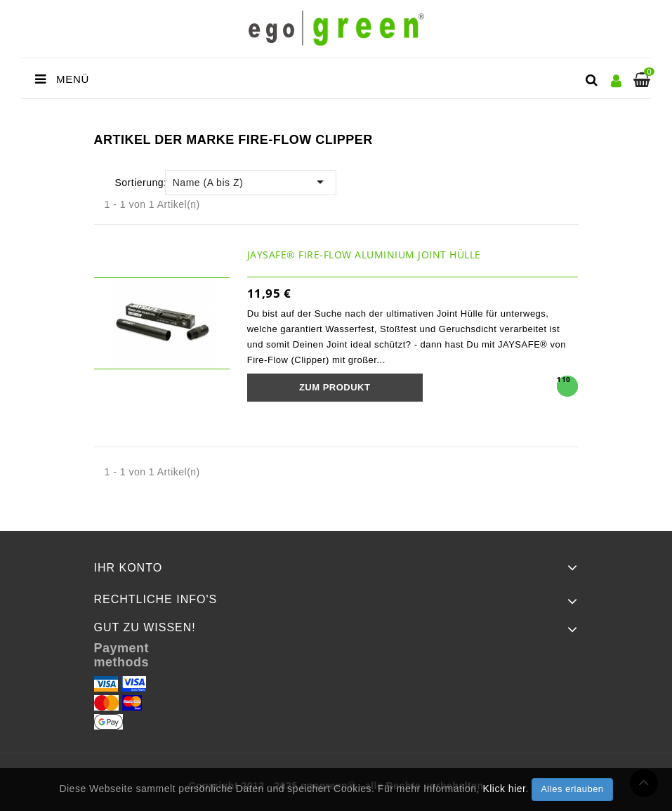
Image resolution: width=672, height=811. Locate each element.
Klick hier (504, 789)
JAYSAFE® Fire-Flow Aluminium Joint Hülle (364, 255)
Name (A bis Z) (251, 182)
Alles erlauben (572, 789)
